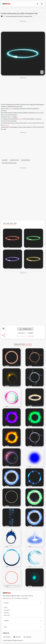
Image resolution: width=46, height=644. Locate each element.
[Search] (38, 4)
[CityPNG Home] (6, 4)
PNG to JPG (7, 615)
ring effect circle (14, 160)
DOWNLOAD (25, 329)
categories (6, 125)
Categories (7, 610)
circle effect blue (26, 160)
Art (11, 117)
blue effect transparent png (9, 163)
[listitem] (7, 637)
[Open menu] (42, 4)
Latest (6, 608)
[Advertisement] (23, 26)
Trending (6, 613)
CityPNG (11, 109)
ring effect (5, 160)
